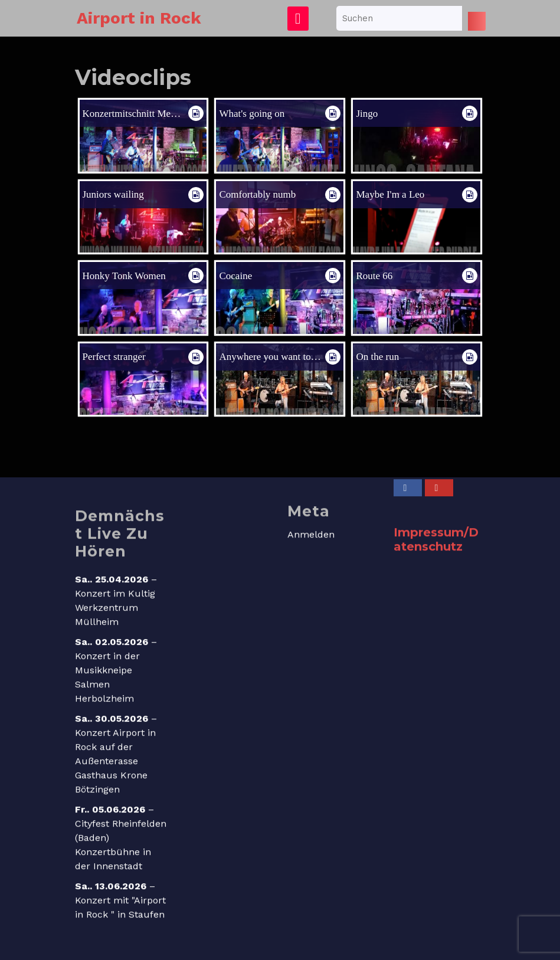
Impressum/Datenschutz (436, 555)
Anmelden (311, 550)
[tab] (298, 19)
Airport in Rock (139, 18)
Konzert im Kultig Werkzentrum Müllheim (115, 623)
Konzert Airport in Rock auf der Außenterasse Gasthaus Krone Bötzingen (115, 777)
